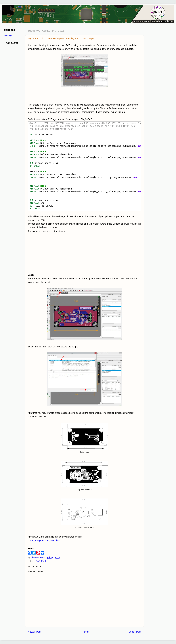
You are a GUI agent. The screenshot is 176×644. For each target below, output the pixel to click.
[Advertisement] (57, 253)
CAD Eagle (41, 561)
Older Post (135, 632)
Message (8, 35)
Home (85, 632)
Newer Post (34, 632)
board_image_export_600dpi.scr (44, 540)
